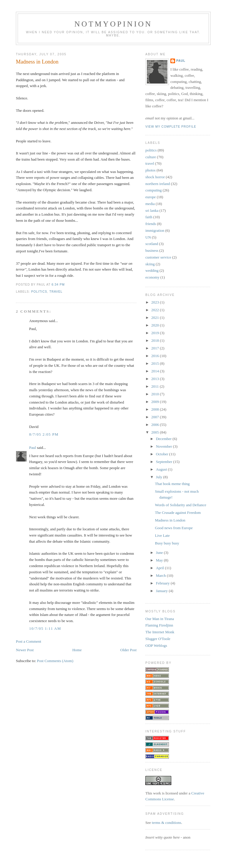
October (163, 454)
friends (151, 224)
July (160, 477)
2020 (156, 325)
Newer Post (25, 650)
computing (154, 190)
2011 (156, 386)
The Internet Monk (160, 632)
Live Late (162, 535)
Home (77, 650)
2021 (156, 318)
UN (148, 237)
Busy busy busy (167, 543)
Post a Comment (29, 641)
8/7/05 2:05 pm (44, 434)
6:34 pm (58, 285)
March (161, 575)
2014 (156, 371)
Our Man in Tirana (160, 619)
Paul (33, 448)
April (161, 568)
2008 (156, 409)
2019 (156, 333)
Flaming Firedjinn (159, 625)
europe (151, 197)
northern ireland (158, 184)
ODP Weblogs (156, 645)
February (163, 583)
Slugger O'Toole (158, 639)
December (164, 439)
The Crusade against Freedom (178, 513)
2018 (156, 340)
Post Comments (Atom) (55, 661)
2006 (156, 425)
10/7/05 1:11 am (45, 628)
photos (151, 170)
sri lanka (152, 210)
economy (152, 277)
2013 (156, 379)
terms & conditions (167, 823)
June (160, 553)
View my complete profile (171, 127)
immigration (155, 230)
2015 (156, 363)
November (164, 446)
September (165, 462)
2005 (156, 432)
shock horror (155, 177)
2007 (156, 417)
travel (56, 292)
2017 (156, 348)
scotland (152, 244)
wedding (152, 270)
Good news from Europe (174, 528)
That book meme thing (172, 484)
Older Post (128, 650)
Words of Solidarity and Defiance (180, 505)
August (162, 469)
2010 (156, 394)
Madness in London (37, 62)
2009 (156, 402)
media (150, 204)
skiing (150, 264)
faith (149, 217)
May (160, 560)
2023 (156, 302)
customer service (158, 257)
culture (151, 157)
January (162, 591)
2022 (156, 310)
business (152, 250)
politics (39, 292)
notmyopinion (113, 24)
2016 (156, 356)
